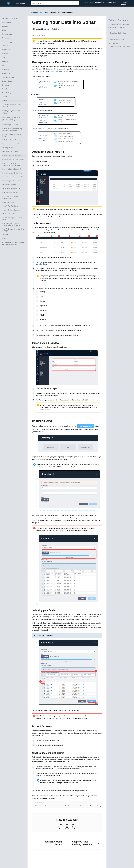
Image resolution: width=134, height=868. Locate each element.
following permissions (60, 71)
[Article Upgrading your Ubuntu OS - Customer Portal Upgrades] (13, 224)
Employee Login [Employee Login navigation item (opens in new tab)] (124, 3)
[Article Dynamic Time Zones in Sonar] (13, 144)
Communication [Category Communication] (7, 34)
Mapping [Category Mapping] (5, 61)
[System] (44, 13)
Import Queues (114, 44)
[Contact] (127, 4)
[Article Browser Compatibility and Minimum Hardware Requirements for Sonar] (13, 119)
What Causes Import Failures (121, 46)
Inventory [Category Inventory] (5, 54)
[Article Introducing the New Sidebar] (13, 181)
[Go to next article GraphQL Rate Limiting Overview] (85, 843)
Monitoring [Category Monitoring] (6, 69)
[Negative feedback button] (73, 827)
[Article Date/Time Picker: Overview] (13, 140)
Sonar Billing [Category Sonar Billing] (6, 93)
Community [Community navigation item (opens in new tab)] (100, 2)
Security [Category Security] (5, 89)
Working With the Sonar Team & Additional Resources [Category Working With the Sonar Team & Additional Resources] (13, 243)
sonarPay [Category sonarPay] (5, 97)
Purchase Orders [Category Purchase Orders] (8, 77)
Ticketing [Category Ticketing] (5, 235)
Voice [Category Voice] (4, 239)
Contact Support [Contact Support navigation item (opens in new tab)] (112, 2)
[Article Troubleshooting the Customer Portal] (13, 219)
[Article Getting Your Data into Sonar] (13, 156)
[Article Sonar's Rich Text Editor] (13, 206)
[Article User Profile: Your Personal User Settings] (13, 230)
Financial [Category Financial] (5, 46)
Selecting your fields (117, 40)
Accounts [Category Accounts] (5, 26)
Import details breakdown (119, 33)
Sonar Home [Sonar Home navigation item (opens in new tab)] (89, 2)
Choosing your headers (44, 635)
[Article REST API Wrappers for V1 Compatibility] (13, 197)
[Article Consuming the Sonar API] (13, 125)
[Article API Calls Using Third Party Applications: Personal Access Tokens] (13, 112)
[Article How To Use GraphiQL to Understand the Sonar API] (13, 164)
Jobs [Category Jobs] (3, 58)
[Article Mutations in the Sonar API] (13, 189)
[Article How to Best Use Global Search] (13, 173)
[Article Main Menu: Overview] (13, 185)
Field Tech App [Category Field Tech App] (7, 42)
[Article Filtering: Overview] (13, 148)
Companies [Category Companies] (6, 38)
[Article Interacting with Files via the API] (13, 177)
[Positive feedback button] (61, 827)
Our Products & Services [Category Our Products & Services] (10, 18)
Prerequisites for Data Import (119, 24)
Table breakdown (116, 30)
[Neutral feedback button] (67, 827)
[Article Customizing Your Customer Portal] (13, 135)
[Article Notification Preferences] (13, 193)
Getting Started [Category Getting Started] (7, 22)
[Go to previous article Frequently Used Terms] (49, 843)
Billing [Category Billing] (4, 30)
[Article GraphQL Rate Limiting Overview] (13, 160)
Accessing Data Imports (117, 27)
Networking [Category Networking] (6, 73)
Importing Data (114, 37)
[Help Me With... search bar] (55, 3)
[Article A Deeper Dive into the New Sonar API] (13, 106)
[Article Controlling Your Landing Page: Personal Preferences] (13, 130)
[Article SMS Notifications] (13, 202)
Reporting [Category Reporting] (5, 85)
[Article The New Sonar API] (13, 214)
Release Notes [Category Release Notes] (7, 81)
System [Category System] (4, 101)
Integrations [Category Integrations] (6, 50)
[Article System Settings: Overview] (13, 210)
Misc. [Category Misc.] (4, 65)
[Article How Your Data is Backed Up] (13, 169)
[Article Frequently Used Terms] (13, 152)
